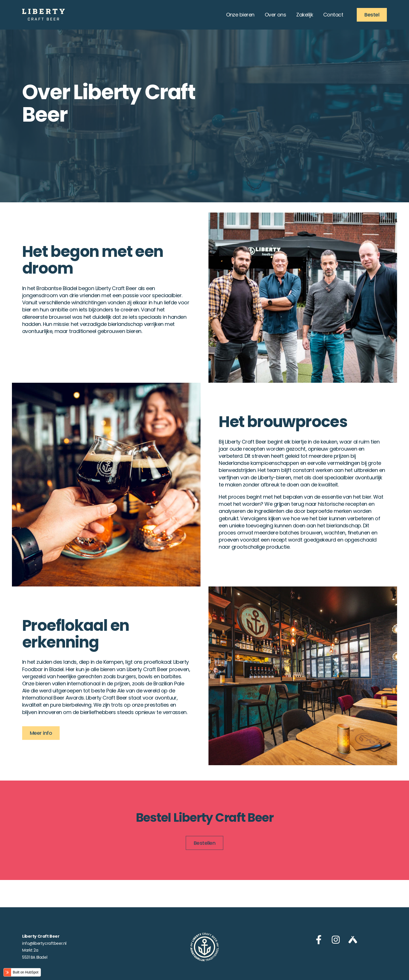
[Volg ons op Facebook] (319, 940)
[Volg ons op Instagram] (336, 940)
